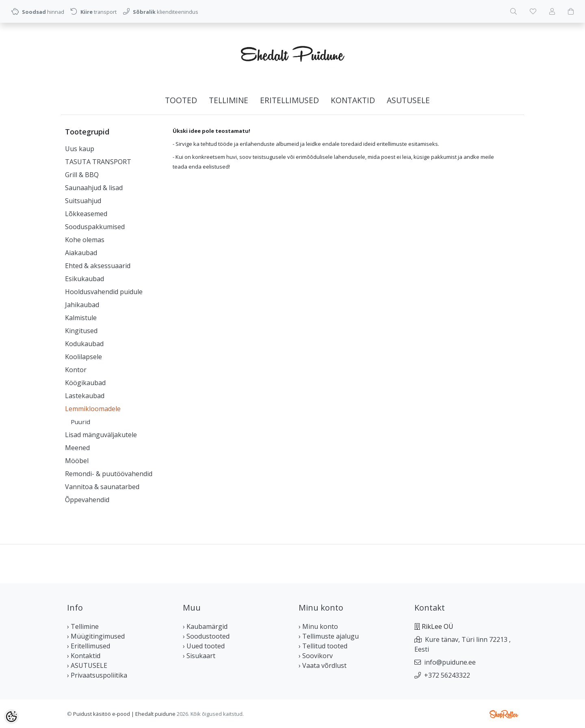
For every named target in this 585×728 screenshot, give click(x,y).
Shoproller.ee (504, 714)
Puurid (80, 422)
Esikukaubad (84, 279)
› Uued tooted (204, 646)
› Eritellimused (89, 646)
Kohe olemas (85, 240)
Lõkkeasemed (86, 214)
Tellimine (229, 100)
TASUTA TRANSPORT (98, 162)
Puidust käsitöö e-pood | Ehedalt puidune (124, 714)
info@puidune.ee (450, 662)
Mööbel (77, 461)
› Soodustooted (206, 636)
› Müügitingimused (96, 636)
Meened (77, 448)
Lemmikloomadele (93, 409)
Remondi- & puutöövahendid (109, 474)
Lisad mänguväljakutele (101, 435)
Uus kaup (80, 149)
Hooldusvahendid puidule (104, 292)
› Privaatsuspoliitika (97, 675)
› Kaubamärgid (205, 626)
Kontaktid (353, 100)
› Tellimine (83, 626)
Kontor (76, 370)
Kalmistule (81, 318)
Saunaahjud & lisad (94, 188)
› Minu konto (318, 626)
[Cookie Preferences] (11, 717)
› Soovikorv (316, 656)
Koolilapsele (83, 357)
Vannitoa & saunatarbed (102, 487)
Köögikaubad (85, 383)
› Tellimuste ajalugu (329, 636)
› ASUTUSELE (87, 665)
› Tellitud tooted (323, 646)
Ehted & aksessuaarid (98, 266)
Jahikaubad (82, 305)
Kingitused (81, 331)
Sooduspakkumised (95, 227)
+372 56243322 (447, 675)
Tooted (181, 100)
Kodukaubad (84, 344)
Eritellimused (289, 100)
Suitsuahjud (83, 201)
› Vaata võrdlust (323, 665)
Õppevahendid (87, 500)
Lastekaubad (85, 396)
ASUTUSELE (408, 100)
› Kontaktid (84, 656)
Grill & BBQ (82, 175)
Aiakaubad (81, 253)
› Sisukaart (199, 656)
